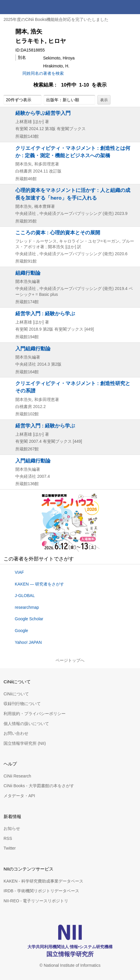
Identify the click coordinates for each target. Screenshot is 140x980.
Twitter (10, 848)
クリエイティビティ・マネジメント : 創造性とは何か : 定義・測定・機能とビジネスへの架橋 (73, 152)
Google (21, 631)
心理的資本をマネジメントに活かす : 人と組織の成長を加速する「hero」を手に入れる (73, 194)
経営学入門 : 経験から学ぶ (45, 314)
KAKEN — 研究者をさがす (39, 584)
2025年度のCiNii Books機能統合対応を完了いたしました (56, 19)
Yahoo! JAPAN (28, 642)
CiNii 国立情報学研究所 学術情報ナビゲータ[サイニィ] (26, 7)
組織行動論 (28, 273)
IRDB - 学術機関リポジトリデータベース (41, 891)
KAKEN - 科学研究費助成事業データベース (43, 881)
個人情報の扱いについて (26, 724)
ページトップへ (70, 660)
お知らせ (12, 828)
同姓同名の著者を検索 (43, 73)
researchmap (27, 607)
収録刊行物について (22, 704)
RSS (8, 838)
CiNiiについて (16, 694)
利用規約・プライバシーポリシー (35, 714)
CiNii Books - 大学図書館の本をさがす (39, 786)
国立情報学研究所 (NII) (25, 743)
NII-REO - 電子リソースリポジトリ (36, 901)
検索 (119, 7)
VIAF (19, 572)
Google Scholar (29, 619)
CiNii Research (17, 776)
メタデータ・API (19, 796)
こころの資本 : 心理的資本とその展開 (58, 233)
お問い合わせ (16, 733)
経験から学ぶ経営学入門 (43, 113)
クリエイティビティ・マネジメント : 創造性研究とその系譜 (73, 387)
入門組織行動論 (33, 349)
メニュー (133, 7)
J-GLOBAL (25, 596)
